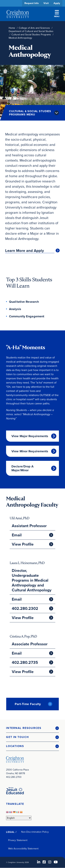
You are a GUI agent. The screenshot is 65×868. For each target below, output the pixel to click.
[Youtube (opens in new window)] (56, 862)
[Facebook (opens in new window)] (44, 862)
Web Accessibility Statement (23, 849)
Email (17, 535)
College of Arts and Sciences (34, 28)
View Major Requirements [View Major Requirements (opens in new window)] (30, 436)
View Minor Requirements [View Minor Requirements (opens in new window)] (30, 451)
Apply (57, 3)
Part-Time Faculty (28, 704)
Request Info (32, 3)
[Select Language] (19, 818)
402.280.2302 (25, 608)
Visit (46, 3)
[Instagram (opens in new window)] (50, 862)
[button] (32, 728)
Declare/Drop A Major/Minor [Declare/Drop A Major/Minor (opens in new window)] (23, 468)
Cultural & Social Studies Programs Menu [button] (30, 113)
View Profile (23, 544)
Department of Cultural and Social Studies (31, 31)
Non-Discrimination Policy (35, 832)
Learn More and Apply (25, 251)
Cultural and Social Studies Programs (31, 35)
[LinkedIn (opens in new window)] (39, 862)
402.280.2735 (25, 662)
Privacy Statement (18, 840)
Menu (57, 14)
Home (12, 28)
